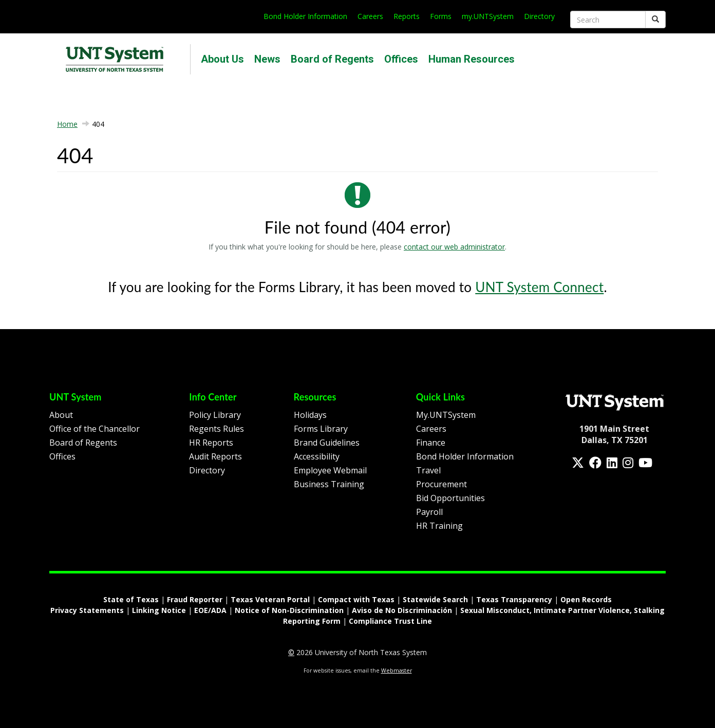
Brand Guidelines (327, 443)
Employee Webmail (330, 470)
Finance (431, 443)
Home (67, 124)
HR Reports (211, 443)
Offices (401, 59)
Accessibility (317, 456)
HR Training (439, 526)
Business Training (329, 484)
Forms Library (321, 429)
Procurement (441, 484)
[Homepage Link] (614, 401)
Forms (441, 16)
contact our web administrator (454, 247)
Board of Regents (332, 59)
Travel (428, 470)
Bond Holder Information (305, 16)
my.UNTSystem (488, 16)
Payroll (429, 512)
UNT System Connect (539, 287)
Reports (407, 16)
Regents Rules (217, 429)
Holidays (310, 415)
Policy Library (215, 415)
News (267, 59)
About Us (222, 59)
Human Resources (472, 59)
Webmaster (397, 670)
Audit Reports (215, 456)
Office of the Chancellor (95, 429)
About (61, 415)
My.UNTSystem (446, 415)
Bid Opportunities (450, 498)
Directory (539, 16)
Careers (370, 16)
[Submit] (655, 20)
